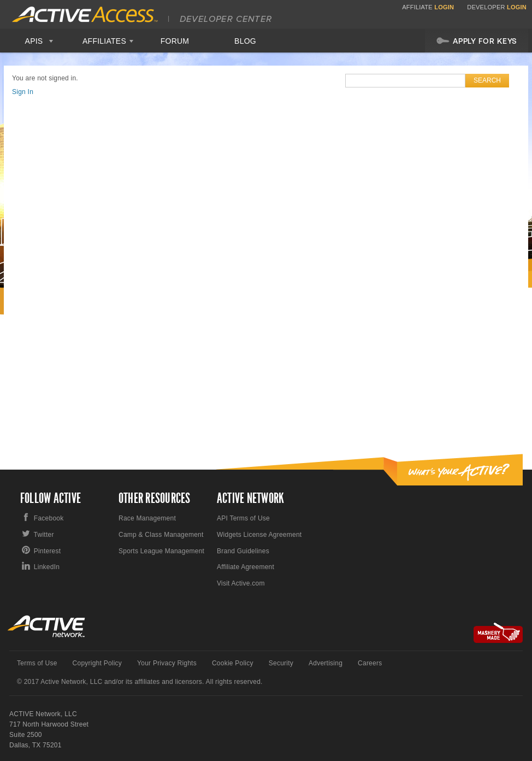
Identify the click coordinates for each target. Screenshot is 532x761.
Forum (175, 41)
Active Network (47, 626)
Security (281, 663)
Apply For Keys (477, 40)
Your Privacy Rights (167, 663)
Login (444, 7)
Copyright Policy (97, 663)
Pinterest (48, 551)
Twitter (44, 535)
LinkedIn (47, 567)
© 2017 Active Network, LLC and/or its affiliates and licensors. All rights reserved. (140, 682)
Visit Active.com (241, 583)
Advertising (326, 663)
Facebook (49, 518)
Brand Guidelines (243, 551)
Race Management (147, 518)
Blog (245, 41)
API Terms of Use (243, 518)
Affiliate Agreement (246, 567)
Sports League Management (161, 551)
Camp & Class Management (161, 535)
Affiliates (104, 41)
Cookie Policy (233, 663)
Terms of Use (37, 663)
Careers (370, 663)
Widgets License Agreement (259, 535)
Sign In (23, 92)
